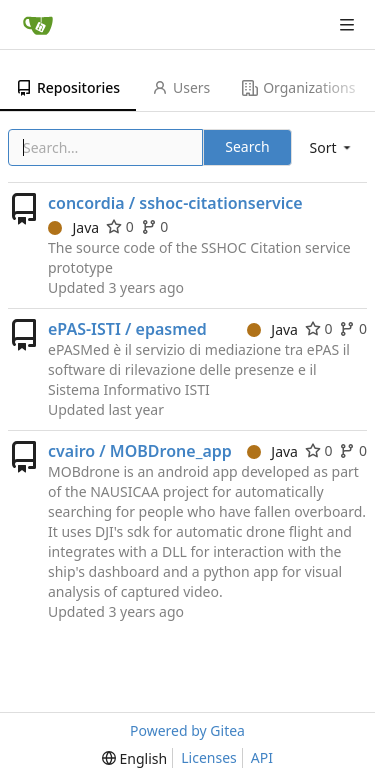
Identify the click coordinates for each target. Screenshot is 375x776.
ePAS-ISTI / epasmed (127, 329)
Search (247, 146)
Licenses (209, 757)
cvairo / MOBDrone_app (140, 451)
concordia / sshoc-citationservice (175, 203)
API (262, 757)
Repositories (68, 87)
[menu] (332, 147)
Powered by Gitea (187, 730)
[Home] (38, 25)
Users (181, 87)
